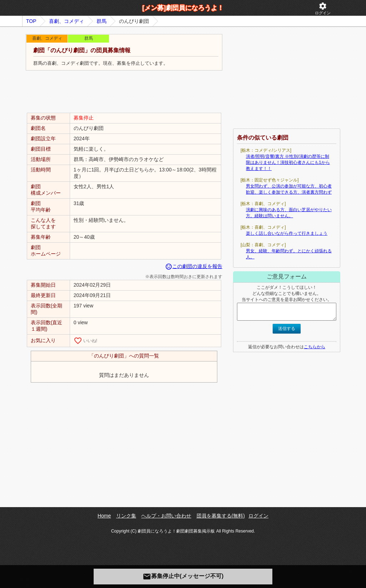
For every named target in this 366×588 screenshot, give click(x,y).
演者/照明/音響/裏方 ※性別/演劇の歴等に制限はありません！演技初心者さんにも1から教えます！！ (288, 162)
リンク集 (126, 516)
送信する (287, 329)
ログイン (323, 8)
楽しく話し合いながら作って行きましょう (287, 233)
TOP (31, 21)
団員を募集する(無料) (221, 516)
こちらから (315, 347)
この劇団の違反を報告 (194, 266)
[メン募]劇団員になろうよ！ (183, 8)
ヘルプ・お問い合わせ (166, 516)
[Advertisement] (124, 92)
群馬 (102, 21)
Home (104, 516)
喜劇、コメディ (66, 21)
